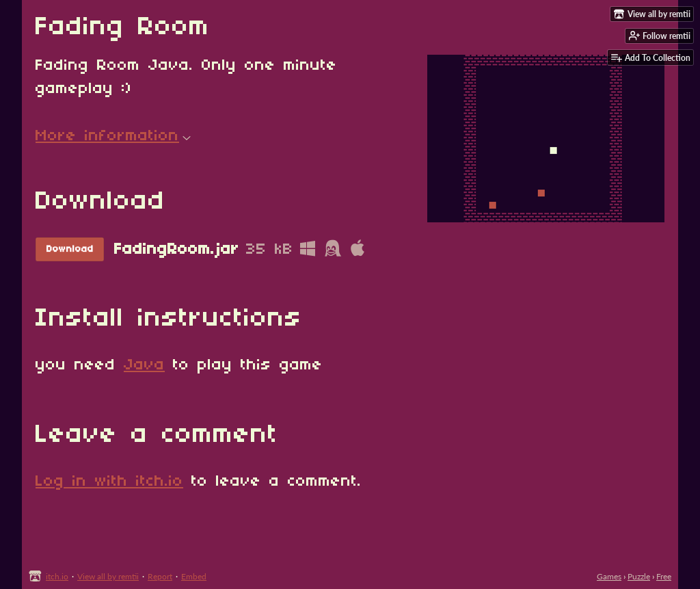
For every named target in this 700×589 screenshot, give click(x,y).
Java (144, 365)
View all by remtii (108, 576)
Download (70, 249)
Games (609, 576)
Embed (194, 576)
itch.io (57, 576)
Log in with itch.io (109, 482)
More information (113, 136)
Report (160, 576)
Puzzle (639, 576)
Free (664, 576)
